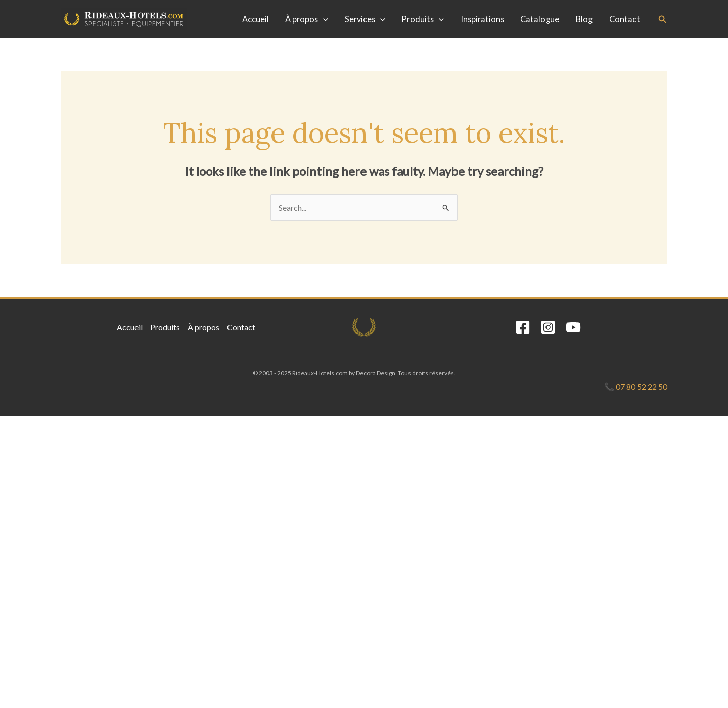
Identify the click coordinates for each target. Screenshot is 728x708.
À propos (307, 19)
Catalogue (540, 19)
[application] (323, 19)
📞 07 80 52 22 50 (636, 387)
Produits (423, 19)
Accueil (256, 19)
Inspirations (482, 19)
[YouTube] (573, 327)
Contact (625, 19)
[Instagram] (548, 327)
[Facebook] (523, 327)
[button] (663, 19)
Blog (584, 19)
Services (365, 19)
